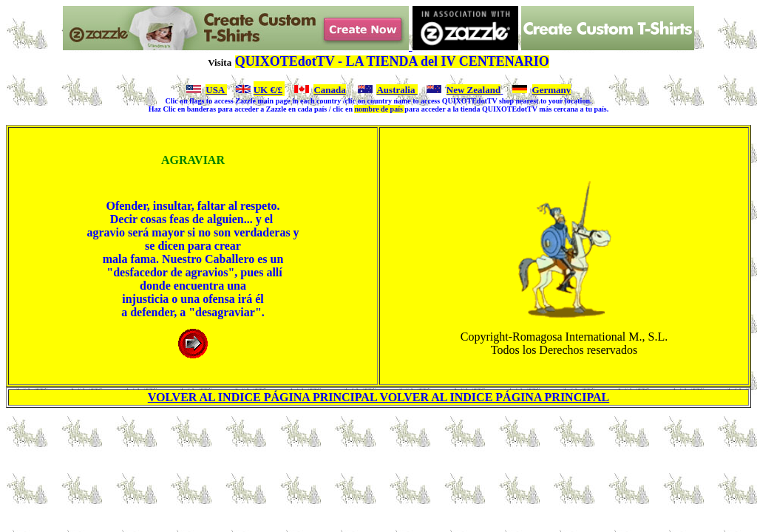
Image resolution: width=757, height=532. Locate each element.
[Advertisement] (381, 453)
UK (261, 90)
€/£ (275, 90)
